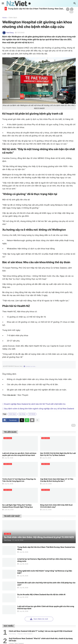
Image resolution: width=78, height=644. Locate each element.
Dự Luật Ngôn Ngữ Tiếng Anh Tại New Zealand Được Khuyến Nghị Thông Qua (17, 506)
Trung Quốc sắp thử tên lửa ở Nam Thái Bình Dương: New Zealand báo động (36, 9)
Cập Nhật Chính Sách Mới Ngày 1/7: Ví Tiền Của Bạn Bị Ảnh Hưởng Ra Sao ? (57, 480)
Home (4, 18)
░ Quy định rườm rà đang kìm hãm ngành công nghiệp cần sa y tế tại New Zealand (38, 409)
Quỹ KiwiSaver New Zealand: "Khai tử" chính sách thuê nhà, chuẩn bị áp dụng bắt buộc (41, 640)
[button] (3, 3)
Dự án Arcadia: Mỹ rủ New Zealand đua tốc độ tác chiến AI (41, 594)
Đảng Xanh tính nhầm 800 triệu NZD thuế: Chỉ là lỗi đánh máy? (56, 506)
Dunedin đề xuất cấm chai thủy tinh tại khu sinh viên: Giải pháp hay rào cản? (46, 584)
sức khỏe (22, 414)
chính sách (13, 18)
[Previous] (68, 9)
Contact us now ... (30, 366)
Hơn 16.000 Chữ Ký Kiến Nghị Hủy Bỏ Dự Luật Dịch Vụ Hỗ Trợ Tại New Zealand (58, 454)
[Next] (72, 9)
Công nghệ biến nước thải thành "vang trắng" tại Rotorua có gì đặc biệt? (45, 572)
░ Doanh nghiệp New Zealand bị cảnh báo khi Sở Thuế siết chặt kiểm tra (34, 404)
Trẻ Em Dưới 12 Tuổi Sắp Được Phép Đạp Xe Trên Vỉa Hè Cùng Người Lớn (19, 480)
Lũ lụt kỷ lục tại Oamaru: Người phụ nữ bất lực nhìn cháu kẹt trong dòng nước (44, 560)
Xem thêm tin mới (39, 619)
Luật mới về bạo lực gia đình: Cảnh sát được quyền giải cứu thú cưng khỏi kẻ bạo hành (19, 454)
